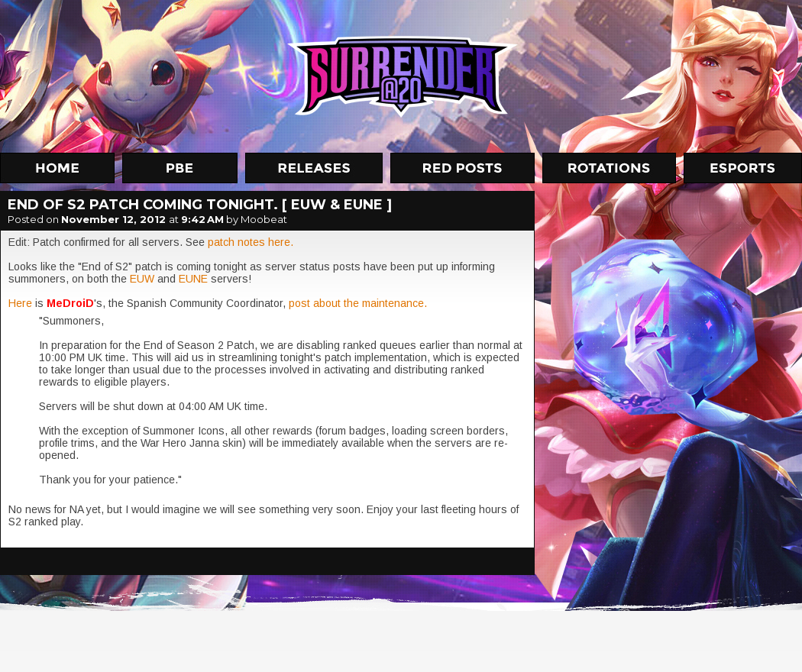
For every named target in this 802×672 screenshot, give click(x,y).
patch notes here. (249, 242)
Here (22, 303)
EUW (144, 279)
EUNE (195, 279)
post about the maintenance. (358, 303)
